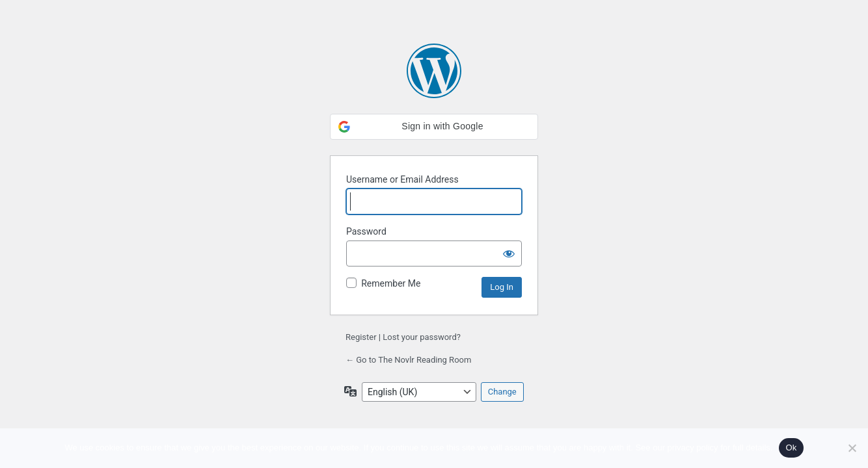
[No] (852, 448)
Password (366, 231)
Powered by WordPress (434, 71)
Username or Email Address (402, 179)
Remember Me (391, 283)
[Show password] (509, 253)
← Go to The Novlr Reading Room (408, 360)
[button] (434, 127)
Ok (791, 448)
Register (361, 337)
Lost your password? (422, 337)
